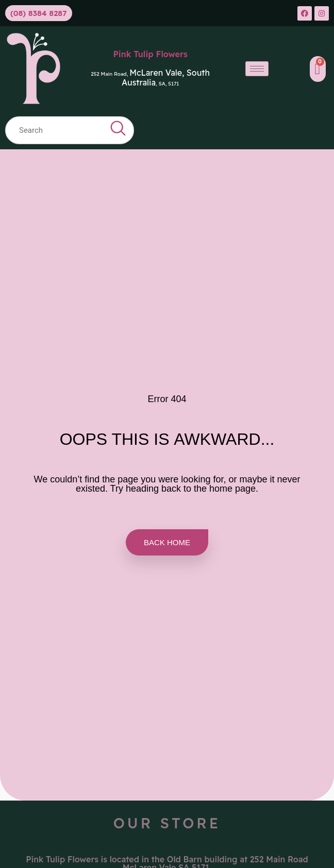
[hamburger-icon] (257, 69)
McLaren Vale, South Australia (166, 77)
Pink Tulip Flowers (150, 54)
